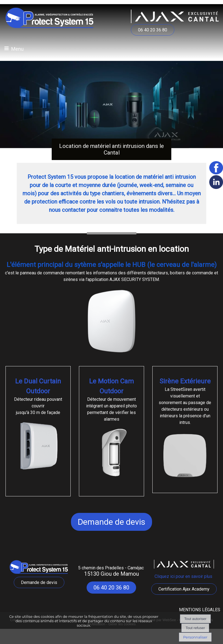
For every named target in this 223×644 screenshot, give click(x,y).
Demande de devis (111, 522)
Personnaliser (195, 637)
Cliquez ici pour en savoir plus (184, 576)
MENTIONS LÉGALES (200, 610)
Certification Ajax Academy (184, 589)
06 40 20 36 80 (153, 30)
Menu (17, 49)
